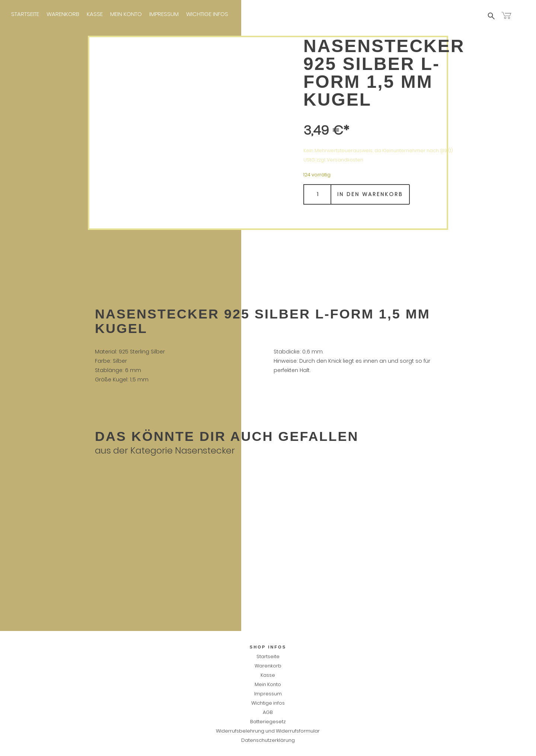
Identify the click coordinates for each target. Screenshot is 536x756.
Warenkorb (63, 14)
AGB (268, 712)
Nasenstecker (205, 450)
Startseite (25, 14)
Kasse (95, 14)
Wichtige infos (207, 14)
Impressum (164, 14)
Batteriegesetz (268, 722)
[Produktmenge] (317, 194)
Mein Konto (126, 14)
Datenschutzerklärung (268, 740)
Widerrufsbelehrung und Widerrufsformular (268, 731)
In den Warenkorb (370, 194)
